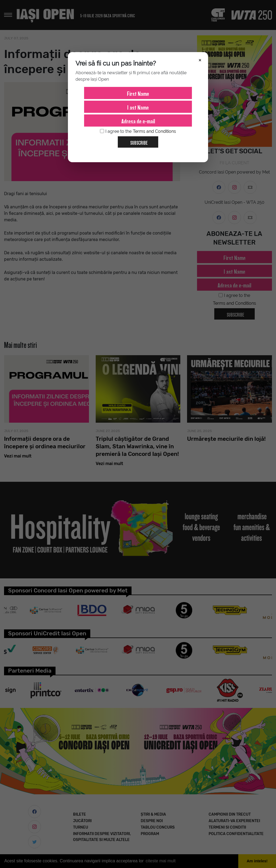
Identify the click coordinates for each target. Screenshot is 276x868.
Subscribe (137, 141)
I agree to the (138, 131)
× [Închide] (200, 60)
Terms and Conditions (154, 131)
